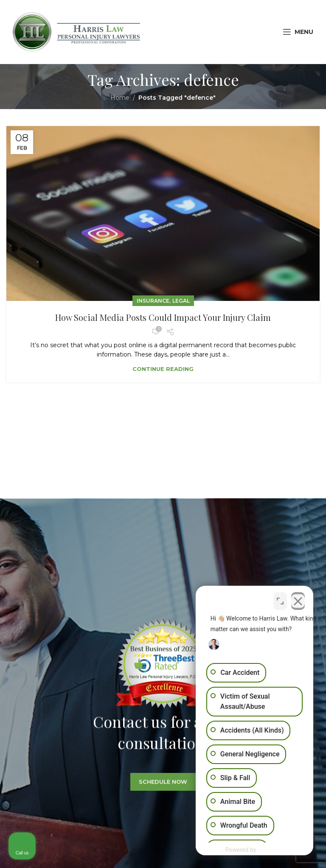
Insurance (153, 301)
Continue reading (163, 369)
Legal (181, 301)
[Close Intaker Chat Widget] (298, 599)
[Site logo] (76, 31)
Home (120, 98)
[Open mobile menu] (298, 32)
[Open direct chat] (280, 599)
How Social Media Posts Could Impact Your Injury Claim (163, 317)
